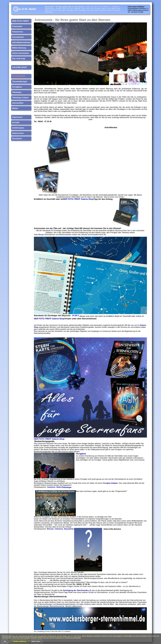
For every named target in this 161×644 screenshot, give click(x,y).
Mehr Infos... (37, 641)
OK (5, 641)
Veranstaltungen (20, 81)
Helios (59, 487)
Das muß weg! (19, 58)
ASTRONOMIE (19, 76)
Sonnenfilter (18, 103)
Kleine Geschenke (21, 53)
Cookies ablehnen (20, 641)
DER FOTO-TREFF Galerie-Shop (49, 319)
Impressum (17, 117)
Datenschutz (18, 133)
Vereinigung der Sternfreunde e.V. (77, 590)
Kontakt (16, 122)
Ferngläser (17, 87)
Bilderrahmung (19, 48)
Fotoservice (18, 32)
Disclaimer (17, 138)
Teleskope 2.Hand (20, 97)
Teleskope (17, 92)
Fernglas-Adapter (110, 483)
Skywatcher (69, 529)
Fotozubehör (18, 37)
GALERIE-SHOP (20, 67)
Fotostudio (17, 26)
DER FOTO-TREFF (21, 21)
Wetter (15, 108)
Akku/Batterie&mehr (21, 42)
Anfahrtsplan (18, 128)
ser (85, 454)
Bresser (50, 529)
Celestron (51, 487)
